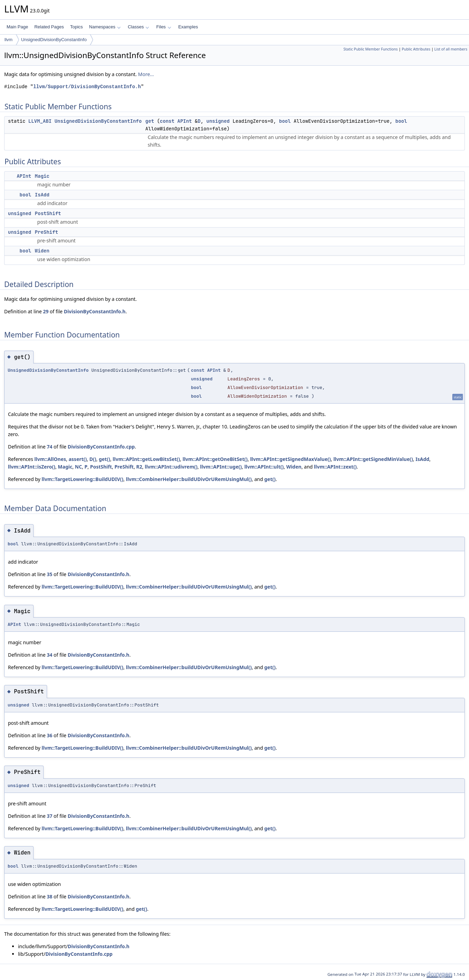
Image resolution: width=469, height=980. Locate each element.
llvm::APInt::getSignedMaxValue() (291, 459)
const (167, 121)
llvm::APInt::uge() (221, 467)
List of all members (451, 49)
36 (49, 735)
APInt (184, 121)
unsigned (218, 121)
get (150, 121)
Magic (42, 176)
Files (164, 27)
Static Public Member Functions (371, 49)
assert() (78, 459)
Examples (188, 27)
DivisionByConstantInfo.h (94, 311)
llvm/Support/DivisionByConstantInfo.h (87, 87)
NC (78, 467)
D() (93, 459)
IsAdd (42, 195)
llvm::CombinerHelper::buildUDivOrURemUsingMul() (189, 479)
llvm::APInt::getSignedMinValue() (373, 459)
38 (49, 896)
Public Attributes (416, 49)
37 (49, 816)
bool (285, 121)
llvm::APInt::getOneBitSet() (215, 459)
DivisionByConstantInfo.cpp (101, 447)
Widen (42, 251)
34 (49, 655)
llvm (8, 40)
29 (46, 311)
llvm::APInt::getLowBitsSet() (147, 459)
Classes (138, 27)
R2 (139, 467)
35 (49, 574)
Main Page (17, 27)
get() (104, 459)
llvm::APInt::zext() (335, 467)
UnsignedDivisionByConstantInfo (54, 40)
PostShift (48, 213)
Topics (76, 27)
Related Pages (49, 27)
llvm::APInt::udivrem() (171, 467)
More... (146, 74)
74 (49, 447)
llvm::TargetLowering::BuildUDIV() (82, 479)
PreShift (47, 232)
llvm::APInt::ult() (264, 467)
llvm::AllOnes (50, 459)
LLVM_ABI (40, 121)
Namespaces (105, 27)
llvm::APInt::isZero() (32, 467)
